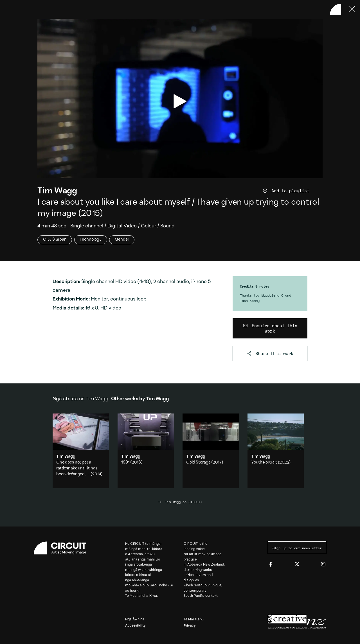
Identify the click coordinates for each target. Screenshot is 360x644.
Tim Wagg (57, 191)
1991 (125, 463)
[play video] (180, 101)
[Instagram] (323, 564)
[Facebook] (271, 564)
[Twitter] (297, 564)
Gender (122, 240)
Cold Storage (198, 463)
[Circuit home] (63, 548)
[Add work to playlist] (292, 191)
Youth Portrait (264, 463)
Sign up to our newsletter (297, 548)
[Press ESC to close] (352, 9)
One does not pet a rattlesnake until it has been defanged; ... (77, 468)
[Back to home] (336, 9)
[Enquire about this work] (270, 328)
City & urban (55, 240)
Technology (91, 240)
